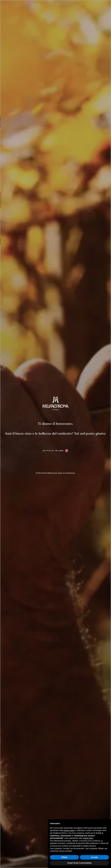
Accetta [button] (94, 857)
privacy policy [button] (69, 830)
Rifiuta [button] (64, 857)
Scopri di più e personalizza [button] (79, 863)
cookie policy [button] (88, 838)
